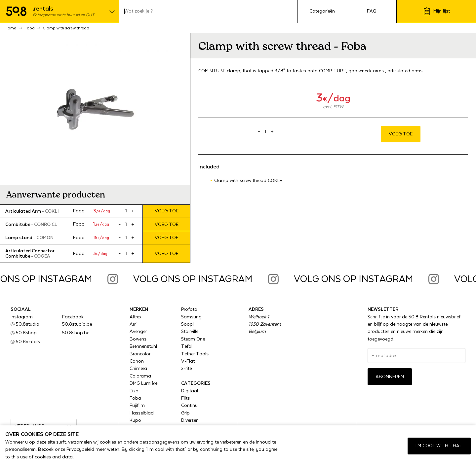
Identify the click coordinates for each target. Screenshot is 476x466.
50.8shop (26, 333)
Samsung (191, 317)
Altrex (136, 317)
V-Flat (188, 361)
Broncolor (140, 354)
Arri (133, 324)
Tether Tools (195, 354)
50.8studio (28, 324)
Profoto (189, 309)
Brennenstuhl (143, 346)
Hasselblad (142, 413)
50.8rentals (28, 342)
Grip (185, 413)
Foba (135, 398)
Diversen (190, 420)
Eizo (134, 391)
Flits (185, 398)
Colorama (140, 376)
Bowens (138, 339)
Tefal (187, 346)
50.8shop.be (76, 333)
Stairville (190, 332)
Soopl (187, 324)
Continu (189, 406)
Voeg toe (167, 211)
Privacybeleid (80, 449)
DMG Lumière (143, 383)
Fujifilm (137, 406)
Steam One (193, 339)
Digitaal (190, 391)
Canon (137, 361)
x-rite (186, 369)
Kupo (135, 420)
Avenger (138, 332)
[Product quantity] (126, 211)
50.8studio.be (77, 324)
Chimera (138, 369)
